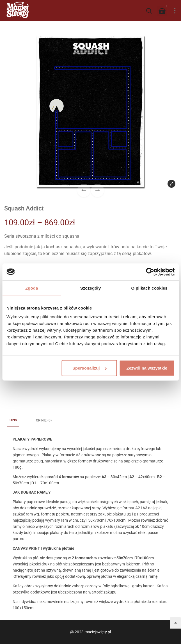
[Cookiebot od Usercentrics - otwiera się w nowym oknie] (150, 272)
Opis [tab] (13, 420)
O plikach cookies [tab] (149, 288)
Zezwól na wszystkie (147, 368)
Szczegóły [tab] (90, 288)
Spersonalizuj (90, 368)
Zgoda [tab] (32, 288)
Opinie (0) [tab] (44, 420)
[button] (98, 190)
